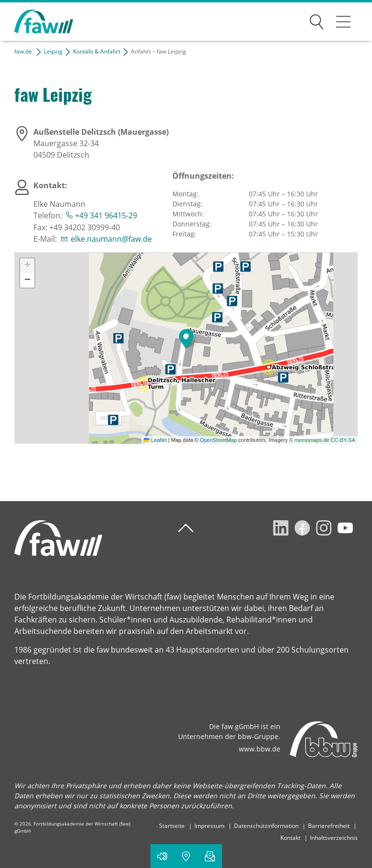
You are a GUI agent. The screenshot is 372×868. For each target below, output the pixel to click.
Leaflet (155, 440)
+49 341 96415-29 (106, 215)
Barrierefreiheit (329, 826)
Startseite (172, 826)
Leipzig (53, 51)
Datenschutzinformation (266, 826)
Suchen (317, 20)
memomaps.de (312, 440)
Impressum (209, 826)
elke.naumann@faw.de (111, 239)
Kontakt (290, 838)
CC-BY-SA (343, 440)
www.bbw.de (260, 749)
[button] (186, 339)
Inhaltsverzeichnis (334, 838)
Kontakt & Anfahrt (97, 51)
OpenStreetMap (218, 440)
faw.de (23, 51)
